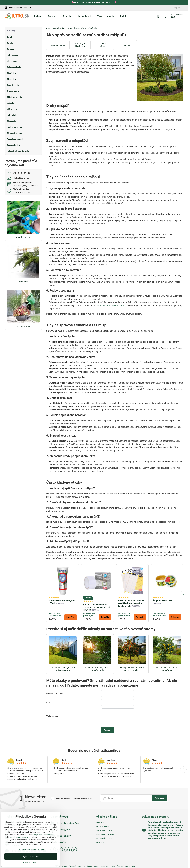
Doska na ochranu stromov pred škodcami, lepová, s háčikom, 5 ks (131, 603)
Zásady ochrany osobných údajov (101, 866)
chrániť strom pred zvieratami (112, 305)
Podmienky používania (126, 866)
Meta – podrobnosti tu (19, 837)
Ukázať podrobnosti (31, 863)
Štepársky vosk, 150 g (164, 601)
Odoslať (107, 730)
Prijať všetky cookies (31, 857)
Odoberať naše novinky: (36, 801)
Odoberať (159, 798)
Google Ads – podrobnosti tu (44, 835)
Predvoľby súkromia (77, 866)
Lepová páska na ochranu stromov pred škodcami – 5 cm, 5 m (96, 607)
